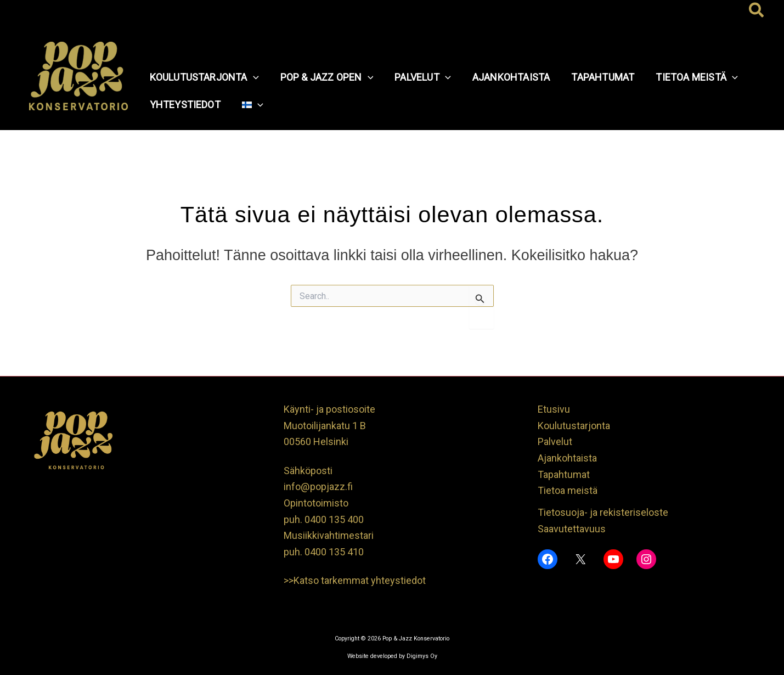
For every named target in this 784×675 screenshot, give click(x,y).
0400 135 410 (334, 552)
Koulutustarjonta (574, 426)
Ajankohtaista (567, 458)
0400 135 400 (334, 519)
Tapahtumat (564, 474)
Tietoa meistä (568, 490)
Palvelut (555, 441)
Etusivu (554, 409)
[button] (757, 11)
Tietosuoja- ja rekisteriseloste (603, 512)
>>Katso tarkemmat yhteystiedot (355, 580)
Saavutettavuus (572, 529)
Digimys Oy (422, 656)
